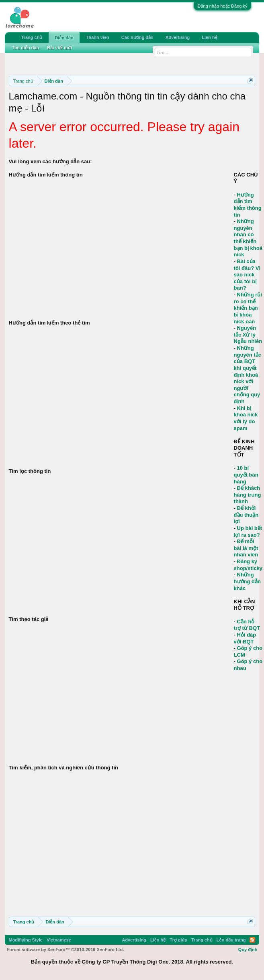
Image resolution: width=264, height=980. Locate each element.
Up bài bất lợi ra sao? (248, 532)
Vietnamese (59, 940)
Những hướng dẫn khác (247, 581)
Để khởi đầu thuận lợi (246, 515)
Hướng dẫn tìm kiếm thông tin (248, 205)
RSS (252, 940)
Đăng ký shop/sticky (248, 565)
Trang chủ (32, 37)
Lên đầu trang (231, 940)
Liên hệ (209, 37)
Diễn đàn (64, 38)
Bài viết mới (59, 48)
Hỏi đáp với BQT (245, 638)
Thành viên (98, 37)
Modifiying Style (26, 940)
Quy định (248, 950)
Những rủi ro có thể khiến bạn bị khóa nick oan (248, 308)
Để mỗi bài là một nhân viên (246, 548)
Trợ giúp (178, 940)
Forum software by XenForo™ (65, 950)
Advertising (178, 37)
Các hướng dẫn (137, 37)
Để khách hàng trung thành (248, 495)
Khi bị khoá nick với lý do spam (246, 418)
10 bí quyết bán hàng (246, 475)
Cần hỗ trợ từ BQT (247, 625)
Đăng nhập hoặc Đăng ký (223, 6)
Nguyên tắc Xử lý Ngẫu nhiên (248, 335)
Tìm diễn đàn (26, 48)
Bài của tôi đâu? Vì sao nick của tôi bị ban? (247, 275)
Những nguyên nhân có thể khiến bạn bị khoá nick (248, 238)
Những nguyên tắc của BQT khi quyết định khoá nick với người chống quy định (248, 375)
